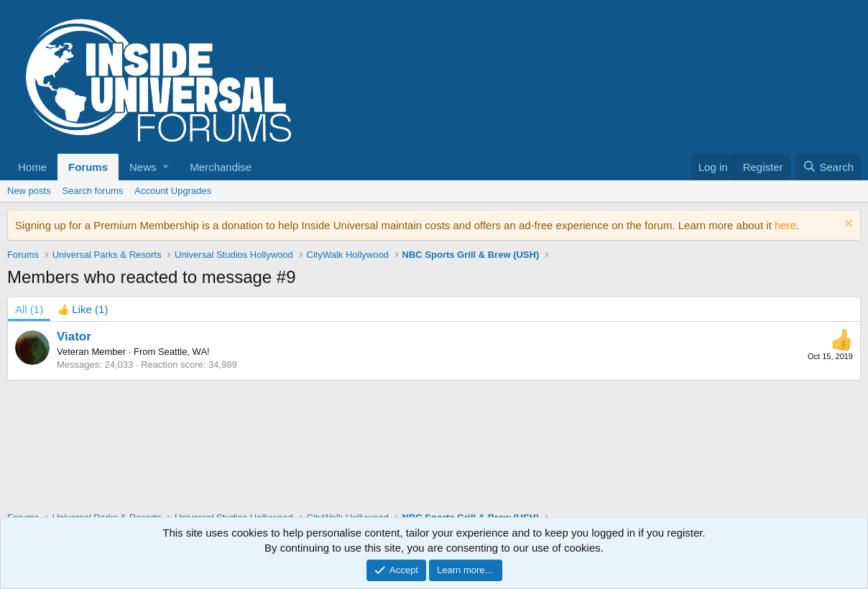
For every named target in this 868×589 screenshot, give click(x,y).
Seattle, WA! (184, 352)
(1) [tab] (29, 309)
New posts (29, 191)
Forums (88, 167)
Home (32, 167)
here (785, 225)
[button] (149, 167)
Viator (74, 337)
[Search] (828, 167)
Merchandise (221, 167)
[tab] (83, 309)
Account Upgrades (173, 191)
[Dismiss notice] (847, 225)
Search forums (93, 191)
